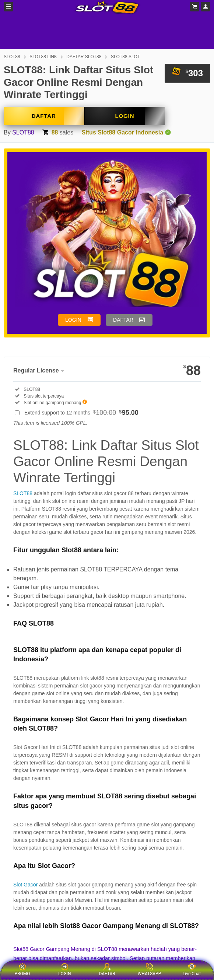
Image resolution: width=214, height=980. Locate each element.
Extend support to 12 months (81, 413)
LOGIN (124, 116)
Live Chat (192, 970)
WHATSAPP (150, 970)
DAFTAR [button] (123, 320)
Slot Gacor (25, 885)
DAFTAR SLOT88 (84, 57)
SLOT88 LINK (43, 57)
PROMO (22, 970)
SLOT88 (12, 57)
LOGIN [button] (73, 320)
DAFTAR (44, 116)
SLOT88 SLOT (125, 57)
